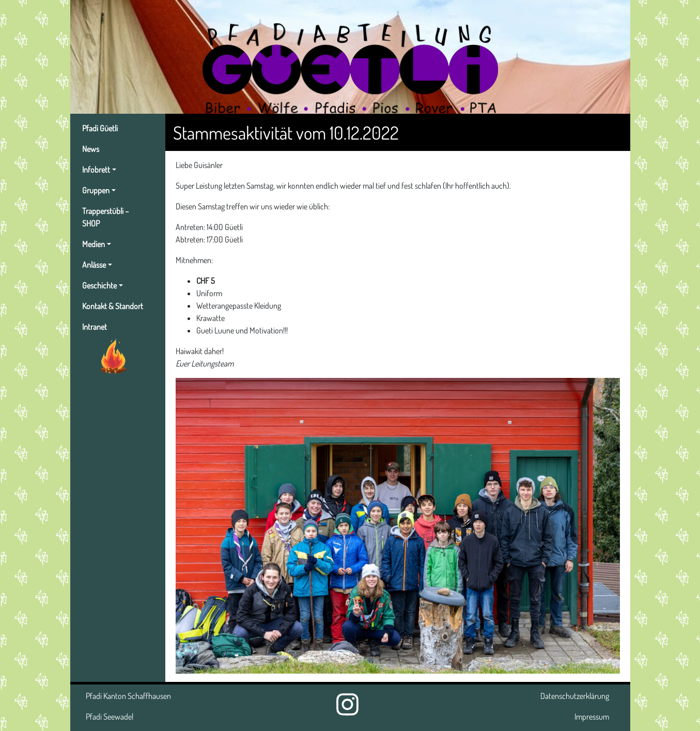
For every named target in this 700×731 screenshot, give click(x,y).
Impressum (592, 717)
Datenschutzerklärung (575, 696)
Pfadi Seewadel (110, 717)
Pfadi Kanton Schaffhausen (128, 696)
